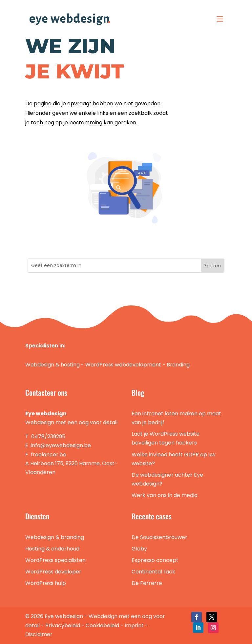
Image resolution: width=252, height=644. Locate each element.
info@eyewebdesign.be (61, 445)
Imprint (134, 625)
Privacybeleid (63, 625)
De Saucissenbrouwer (159, 537)
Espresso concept (155, 560)
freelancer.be (49, 455)
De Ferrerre (147, 583)
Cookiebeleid (102, 625)
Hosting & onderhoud (52, 549)
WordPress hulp (46, 583)
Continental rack (153, 572)
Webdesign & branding (55, 537)
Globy (139, 549)
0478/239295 (48, 436)
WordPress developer (53, 572)
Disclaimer (39, 634)
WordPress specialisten (55, 560)
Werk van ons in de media (165, 495)
